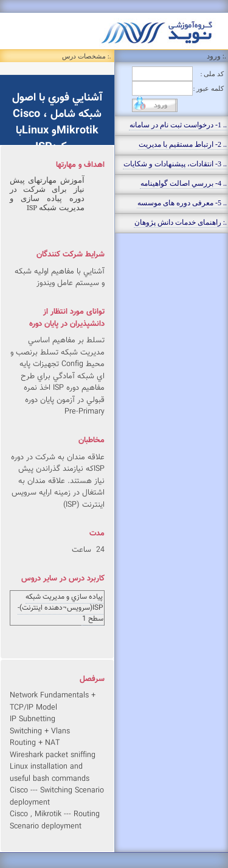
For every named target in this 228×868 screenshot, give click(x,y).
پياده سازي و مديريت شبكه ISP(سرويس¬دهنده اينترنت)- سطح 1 (60, 608)
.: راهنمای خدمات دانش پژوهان (181, 222)
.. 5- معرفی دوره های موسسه (182, 203)
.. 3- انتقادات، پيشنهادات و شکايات (175, 164)
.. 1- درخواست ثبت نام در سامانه (178, 125)
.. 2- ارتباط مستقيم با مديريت (183, 144)
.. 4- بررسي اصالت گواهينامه (184, 183)
